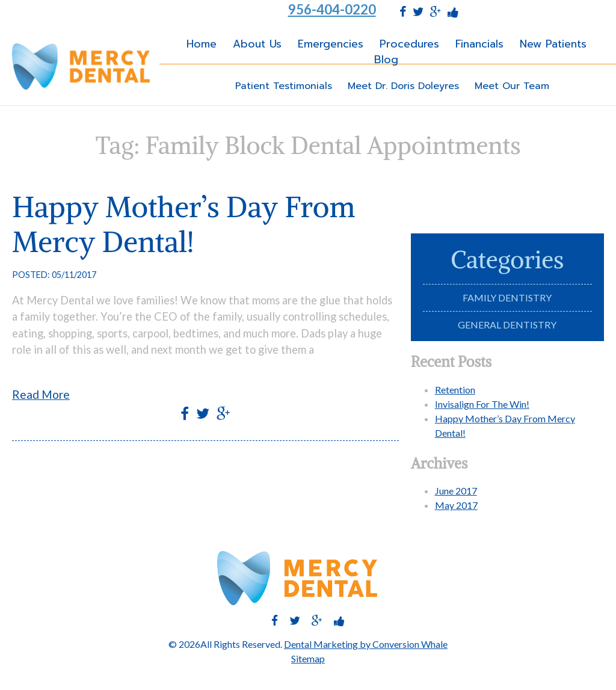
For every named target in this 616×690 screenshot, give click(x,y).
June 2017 (456, 491)
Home (202, 44)
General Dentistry (507, 325)
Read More (41, 394)
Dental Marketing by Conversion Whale (366, 644)
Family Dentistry (507, 297)
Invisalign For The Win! (482, 404)
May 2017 (456, 505)
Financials (479, 44)
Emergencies (331, 44)
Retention (455, 390)
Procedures (409, 44)
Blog (386, 60)
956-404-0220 (332, 10)
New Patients (553, 44)
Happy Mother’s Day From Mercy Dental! (183, 224)
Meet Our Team (512, 86)
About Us (257, 44)
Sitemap (308, 658)
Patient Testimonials (284, 86)
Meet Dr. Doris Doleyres (403, 86)
